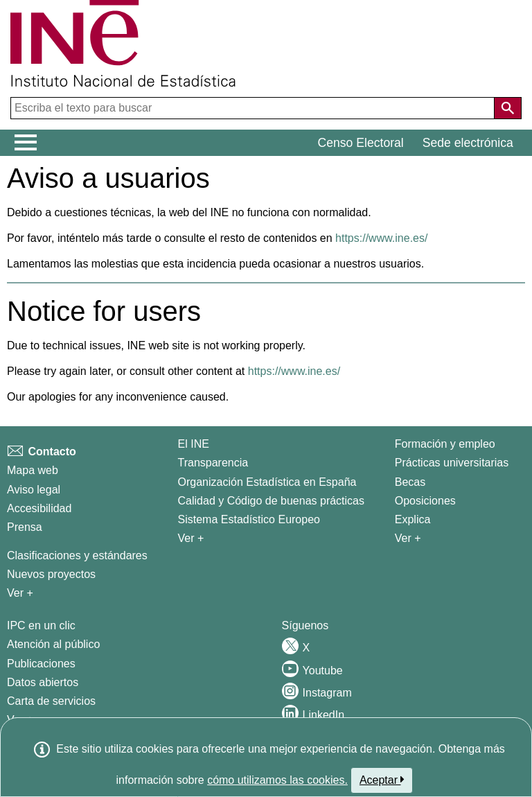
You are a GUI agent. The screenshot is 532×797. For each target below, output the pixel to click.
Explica (413, 519)
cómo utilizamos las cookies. (277, 780)
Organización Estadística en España (267, 482)
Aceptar (382, 780)
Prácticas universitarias (452, 463)
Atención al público (53, 644)
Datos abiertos (43, 682)
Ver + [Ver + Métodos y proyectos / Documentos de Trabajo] (20, 593)
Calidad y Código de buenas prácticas (272, 501)
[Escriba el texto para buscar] (254, 108)
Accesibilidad (39, 508)
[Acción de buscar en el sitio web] (508, 108)
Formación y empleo (445, 444)
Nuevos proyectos (51, 574)
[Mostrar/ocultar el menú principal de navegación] (26, 143)
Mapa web (33, 470)
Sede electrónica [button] (468, 143)
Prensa (25, 527)
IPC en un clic (41, 625)
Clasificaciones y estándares (77, 555)
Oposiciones (425, 501)
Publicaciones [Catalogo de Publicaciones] (41, 664)
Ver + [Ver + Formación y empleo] (408, 538)
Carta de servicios (51, 701)
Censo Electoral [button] (361, 143)
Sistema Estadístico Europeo (249, 519)
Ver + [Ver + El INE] (191, 538)
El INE (194, 444)
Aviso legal (34, 490)
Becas (410, 482)
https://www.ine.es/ (381, 238)
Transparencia (213, 463)
